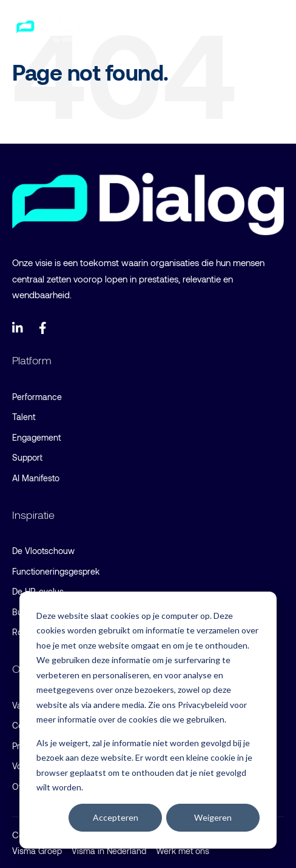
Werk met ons (183, 851)
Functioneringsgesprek (56, 571)
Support (27, 457)
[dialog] (148, 720)
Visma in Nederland (109, 851)
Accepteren (116, 817)
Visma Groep (37, 851)
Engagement (36, 437)
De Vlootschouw (43, 551)
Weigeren (213, 817)
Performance (37, 397)
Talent (24, 417)
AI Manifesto (36, 478)
